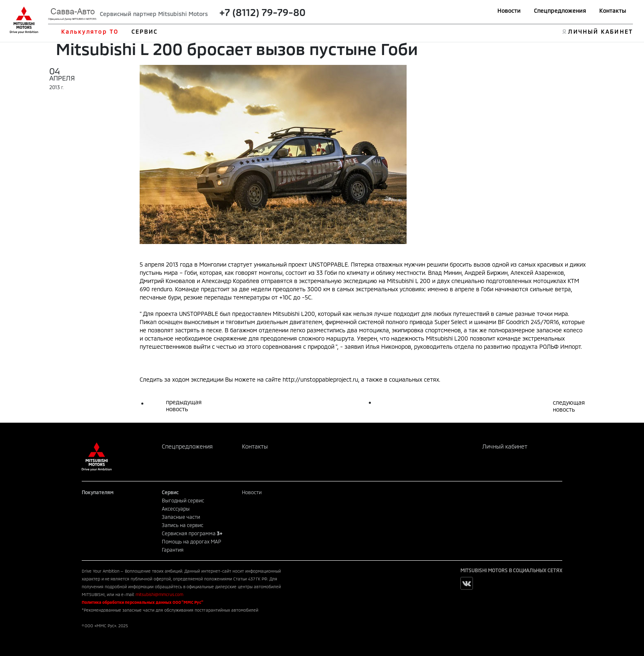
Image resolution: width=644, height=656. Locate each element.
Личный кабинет (505, 446)
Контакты (613, 10)
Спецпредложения (560, 10)
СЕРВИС (145, 31)
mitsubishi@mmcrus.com (159, 594)
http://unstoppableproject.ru (320, 379)
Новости (509, 10)
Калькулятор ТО (90, 31)
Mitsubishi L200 (294, 314)
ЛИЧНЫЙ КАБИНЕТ (600, 31)
